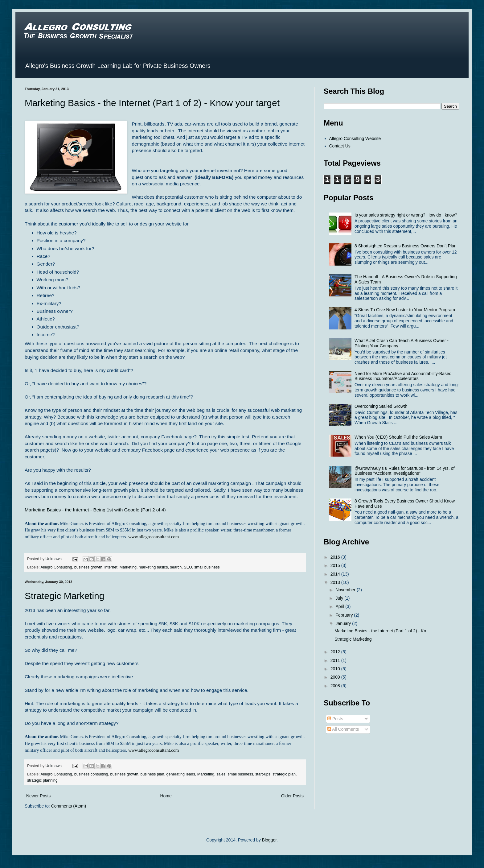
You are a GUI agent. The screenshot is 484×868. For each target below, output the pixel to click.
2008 (336, 686)
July (340, 598)
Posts (335, 719)
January (344, 623)
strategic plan (284, 774)
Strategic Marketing (64, 596)
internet (111, 567)
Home (166, 796)
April (340, 606)
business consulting (91, 774)
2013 (336, 582)
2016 (336, 557)
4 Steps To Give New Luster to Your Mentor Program (405, 310)
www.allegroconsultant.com (154, 537)
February (345, 615)
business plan (152, 774)
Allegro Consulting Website (355, 138)
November (346, 590)
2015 (336, 565)
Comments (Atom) (69, 806)
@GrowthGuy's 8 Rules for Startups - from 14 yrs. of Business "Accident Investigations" (404, 471)
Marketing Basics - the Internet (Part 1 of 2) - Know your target (152, 103)
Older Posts (292, 796)
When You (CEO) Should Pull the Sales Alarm (398, 437)
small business (207, 567)
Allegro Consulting (56, 567)
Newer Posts (38, 796)
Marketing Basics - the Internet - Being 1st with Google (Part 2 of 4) (95, 510)
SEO (188, 567)
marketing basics (153, 567)
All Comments (343, 729)
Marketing (128, 567)
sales (221, 774)
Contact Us (340, 146)
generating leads (181, 774)
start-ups (263, 774)
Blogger (269, 840)
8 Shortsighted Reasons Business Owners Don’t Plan (406, 246)
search (176, 567)
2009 (336, 677)
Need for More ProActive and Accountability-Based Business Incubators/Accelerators (403, 376)
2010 (336, 669)
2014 (336, 574)
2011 (336, 660)
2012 (336, 652)
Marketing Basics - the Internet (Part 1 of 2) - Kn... (382, 631)
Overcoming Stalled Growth (381, 406)
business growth (88, 567)
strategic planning (42, 780)
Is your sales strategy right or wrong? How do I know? (406, 215)
